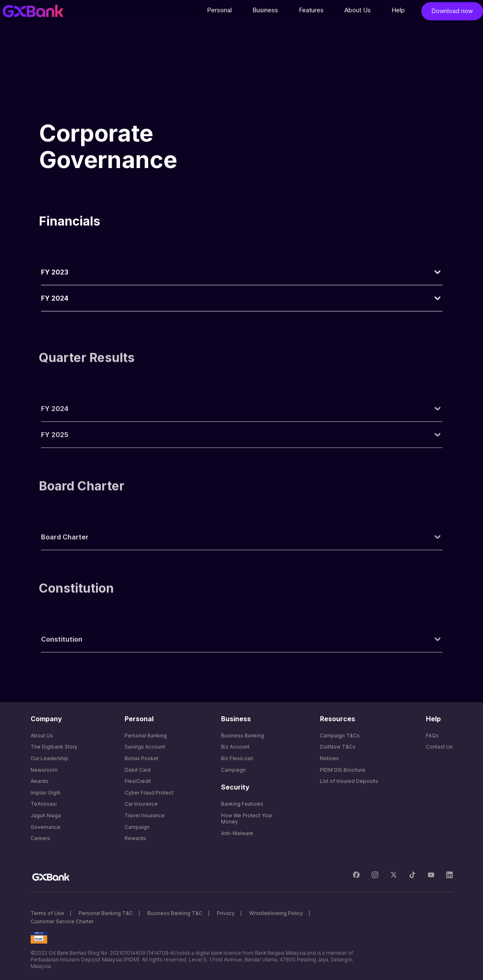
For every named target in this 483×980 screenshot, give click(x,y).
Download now (452, 13)
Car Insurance (141, 804)
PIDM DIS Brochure (343, 770)
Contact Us (439, 747)
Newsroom (44, 770)
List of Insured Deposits (349, 781)
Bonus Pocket (142, 758)
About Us (42, 736)
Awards (40, 781)
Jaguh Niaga (46, 815)
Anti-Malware (237, 833)
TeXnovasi (44, 804)
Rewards (135, 838)
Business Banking (243, 736)
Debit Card (138, 770)
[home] (33, 13)
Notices (329, 758)
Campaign (137, 827)
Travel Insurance (145, 815)
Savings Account (145, 747)
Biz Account (235, 747)
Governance (46, 827)
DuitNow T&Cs (338, 747)
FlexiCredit (138, 781)
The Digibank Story (54, 747)
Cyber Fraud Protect (149, 793)
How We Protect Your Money (247, 819)
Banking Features (242, 804)
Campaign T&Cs (340, 736)
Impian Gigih (46, 793)
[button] (219, 12)
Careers (40, 838)
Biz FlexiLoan (237, 758)
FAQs (432, 736)
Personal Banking (146, 736)
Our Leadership (49, 758)
